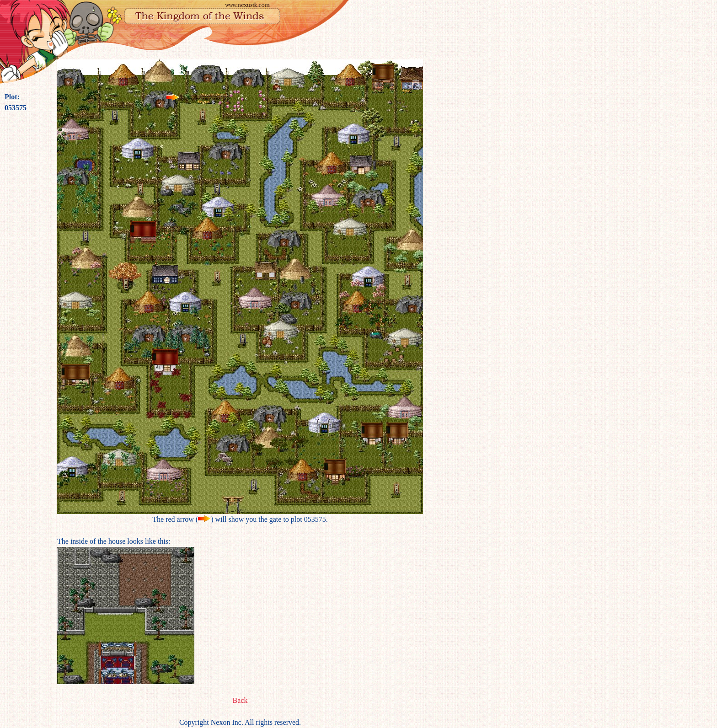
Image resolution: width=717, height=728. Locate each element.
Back (240, 700)
